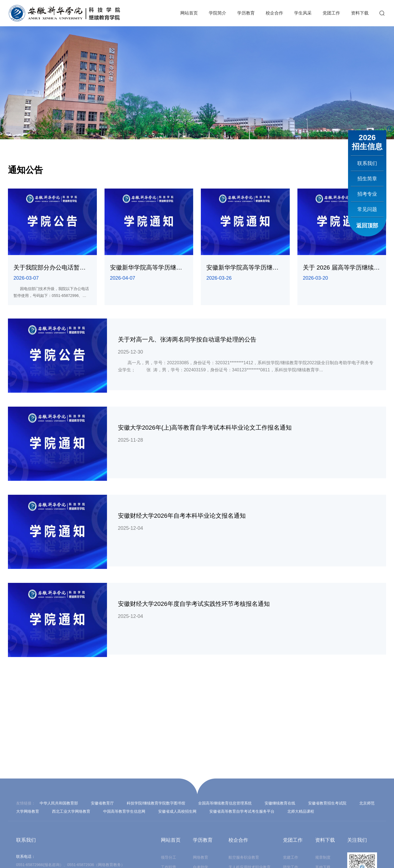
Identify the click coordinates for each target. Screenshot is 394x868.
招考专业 (367, 194)
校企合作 (274, 13)
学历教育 (246, 13)
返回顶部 (367, 225)
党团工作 (331, 13)
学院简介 (218, 13)
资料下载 (360, 13)
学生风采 (303, 13)
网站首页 (189, 13)
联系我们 (367, 163)
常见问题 (367, 209)
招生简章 (367, 179)
